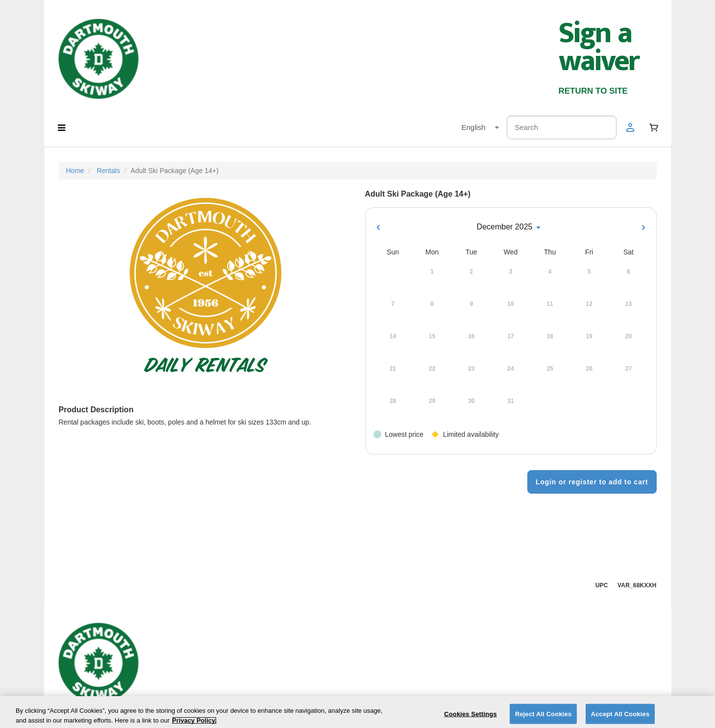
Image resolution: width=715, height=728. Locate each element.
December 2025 (511, 227)
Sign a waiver (599, 47)
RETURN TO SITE (593, 91)
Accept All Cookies (620, 717)
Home (75, 171)
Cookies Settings (470, 717)
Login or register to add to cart (592, 482)
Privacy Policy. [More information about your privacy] (194, 724)
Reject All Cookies (543, 717)
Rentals (108, 171)
